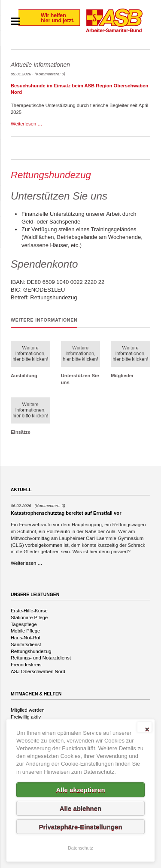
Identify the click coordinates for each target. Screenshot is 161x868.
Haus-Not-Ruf (26, 638)
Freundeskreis (26, 665)
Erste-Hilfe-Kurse (29, 611)
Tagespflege (24, 624)
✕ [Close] (147, 729)
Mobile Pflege (25, 631)
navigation (15, 21)
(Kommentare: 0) (50, 74)
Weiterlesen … (27, 124)
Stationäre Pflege (29, 617)
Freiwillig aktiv (26, 717)
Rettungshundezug (31, 651)
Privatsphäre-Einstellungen (80, 827)
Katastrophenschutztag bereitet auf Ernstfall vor (66, 513)
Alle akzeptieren (80, 790)
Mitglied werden (28, 710)
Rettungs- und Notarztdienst (41, 658)
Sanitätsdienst (26, 644)
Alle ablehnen (81, 808)
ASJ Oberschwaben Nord (38, 671)
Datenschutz (80, 848)
